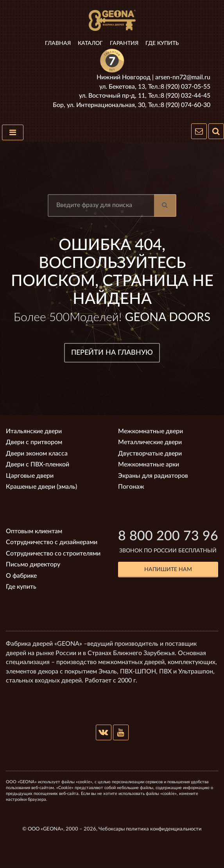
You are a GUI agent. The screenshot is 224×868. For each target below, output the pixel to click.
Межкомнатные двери (151, 431)
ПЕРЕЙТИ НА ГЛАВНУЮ (112, 353)
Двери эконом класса (37, 454)
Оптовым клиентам (34, 531)
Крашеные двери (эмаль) (41, 487)
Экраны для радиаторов (153, 476)
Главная (58, 43)
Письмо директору (33, 564)
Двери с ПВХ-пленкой (38, 464)
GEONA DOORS (168, 316)
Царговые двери (30, 476)
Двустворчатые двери (150, 454)
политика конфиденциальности (164, 829)
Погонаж (131, 487)
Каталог (90, 43)
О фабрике (21, 576)
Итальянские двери (34, 431)
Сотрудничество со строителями (53, 554)
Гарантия (124, 43)
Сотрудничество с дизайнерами (52, 542)
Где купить (162, 43)
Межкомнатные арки (149, 464)
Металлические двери (150, 442)
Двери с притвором (34, 442)
